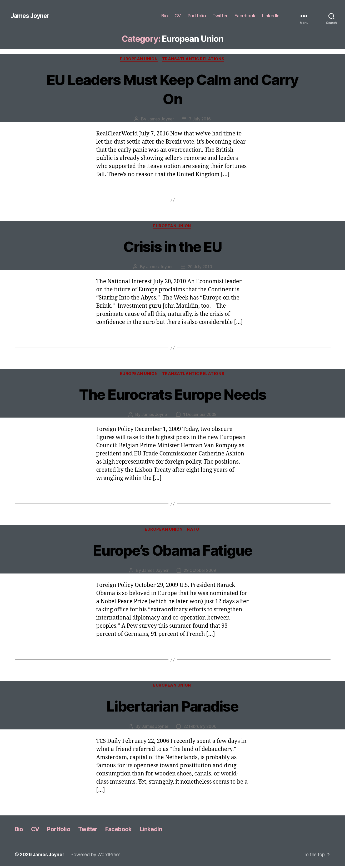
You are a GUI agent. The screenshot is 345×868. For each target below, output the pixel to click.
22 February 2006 (200, 728)
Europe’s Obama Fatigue (172, 551)
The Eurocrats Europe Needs (172, 395)
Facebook (245, 16)
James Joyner (31, 16)
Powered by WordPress (97, 857)
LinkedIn (271, 16)
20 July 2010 (200, 267)
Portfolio (197, 16)
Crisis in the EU (172, 247)
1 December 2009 (200, 416)
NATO (194, 531)
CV (178, 16)
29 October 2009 (200, 572)
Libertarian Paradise (172, 707)
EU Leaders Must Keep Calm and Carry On (173, 89)
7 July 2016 (200, 119)
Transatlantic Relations (194, 59)
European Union (139, 59)
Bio (165, 16)
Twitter (220, 16)
